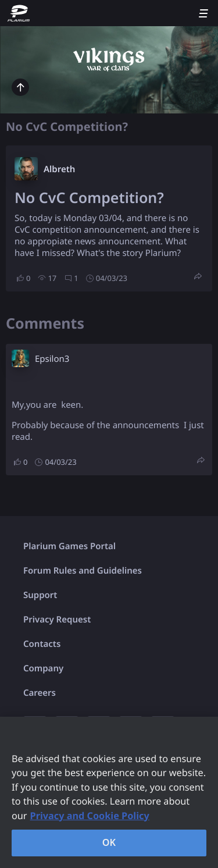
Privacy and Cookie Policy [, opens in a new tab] (90, 816)
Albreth (59, 169)
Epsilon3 (52, 359)
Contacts (42, 644)
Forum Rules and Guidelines (83, 571)
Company (43, 668)
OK (109, 842)
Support (40, 595)
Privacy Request (57, 620)
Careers (40, 693)
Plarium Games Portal (69, 546)
